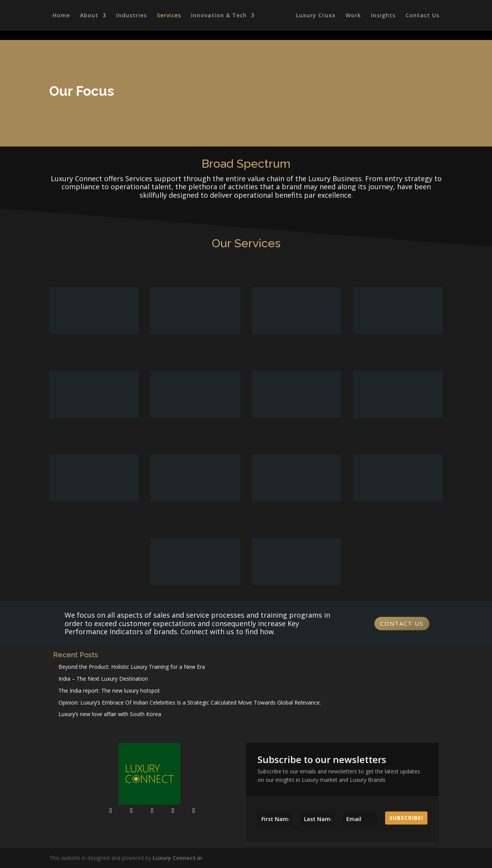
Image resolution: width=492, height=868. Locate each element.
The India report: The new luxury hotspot (109, 691)
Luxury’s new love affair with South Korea (110, 714)
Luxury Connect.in (177, 858)
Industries (130, 16)
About (88, 16)
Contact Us (424, 16)
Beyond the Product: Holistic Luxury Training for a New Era (132, 667)
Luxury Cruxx (317, 16)
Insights (384, 16)
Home (60, 16)
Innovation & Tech (218, 16)
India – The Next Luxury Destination (103, 679)
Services (168, 16)
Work (354, 16)
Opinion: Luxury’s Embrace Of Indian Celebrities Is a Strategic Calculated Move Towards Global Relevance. (190, 702)
